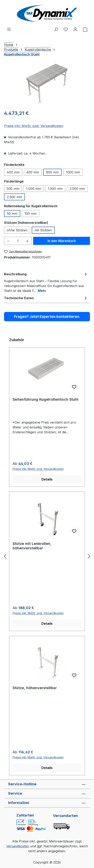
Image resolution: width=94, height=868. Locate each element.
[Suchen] (56, 29)
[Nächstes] (89, 556)
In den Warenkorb (62, 241)
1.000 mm (34, 189)
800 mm (52, 172)
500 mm (13, 189)
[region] (47, 84)
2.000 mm (77, 189)
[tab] (46, 282)
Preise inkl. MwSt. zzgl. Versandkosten (34, 126)
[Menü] (9, 29)
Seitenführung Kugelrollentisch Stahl (45, 399)
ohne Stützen (17, 230)
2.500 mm (14, 197)
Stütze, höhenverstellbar (35, 688)
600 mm (33, 172)
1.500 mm (55, 189)
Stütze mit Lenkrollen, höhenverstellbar (32, 546)
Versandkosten (18, 846)
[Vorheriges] (5, 556)
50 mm (12, 214)
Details (47, 479)
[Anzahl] (18, 241)
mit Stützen (43, 230)
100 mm (31, 214)
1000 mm (73, 172)
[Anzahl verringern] (8, 241)
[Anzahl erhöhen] (27, 241)
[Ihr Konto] (75, 29)
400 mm (13, 172)
